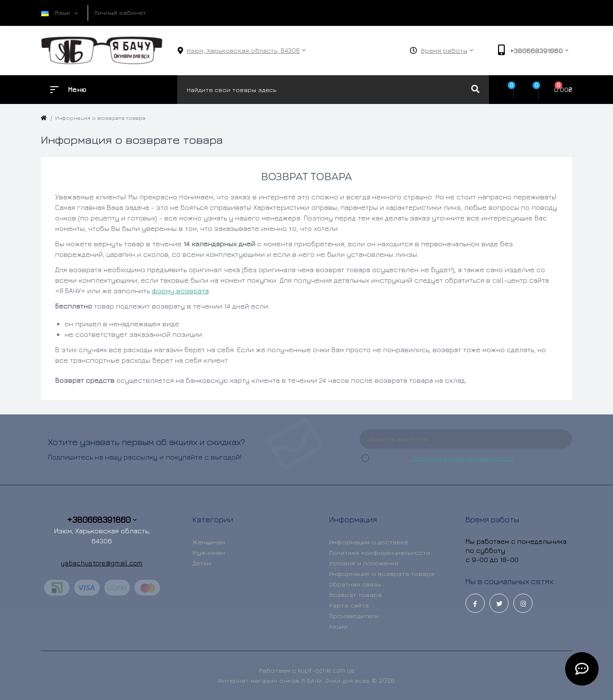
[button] (243, 51)
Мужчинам (209, 552)
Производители (354, 616)
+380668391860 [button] (102, 520)
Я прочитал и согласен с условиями (465, 462)
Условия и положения (364, 563)
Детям (202, 563)
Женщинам (209, 542)
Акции (338, 626)
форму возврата (180, 291)
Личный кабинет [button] (120, 12)
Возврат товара (355, 595)
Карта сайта (349, 605)
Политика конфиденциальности (462, 458)
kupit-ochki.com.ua (326, 670)
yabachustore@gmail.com (102, 563)
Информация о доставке (369, 542)
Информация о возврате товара (382, 574)
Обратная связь (355, 584)
